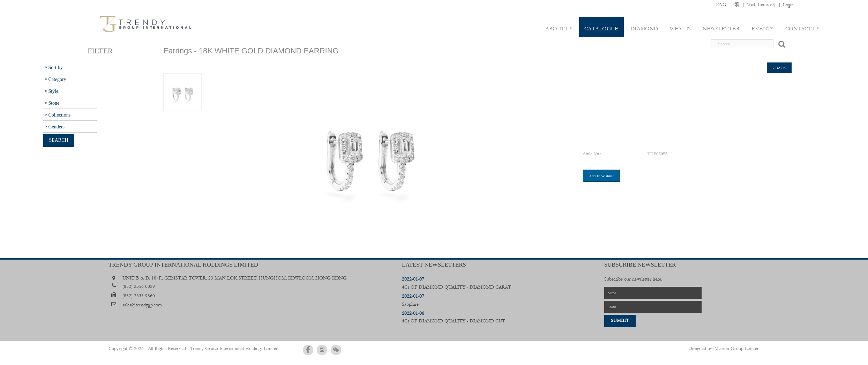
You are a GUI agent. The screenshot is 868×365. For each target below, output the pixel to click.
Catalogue (601, 29)
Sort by (55, 67)
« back (779, 68)
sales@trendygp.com (142, 305)
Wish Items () (761, 5)
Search (58, 140)
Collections (59, 115)
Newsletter (721, 29)
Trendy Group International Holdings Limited (234, 349)
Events (762, 29)
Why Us (680, 29)
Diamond (644, 29)
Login (788, 5)
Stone (54, 103)
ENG (721, 5)
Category (57, 79)
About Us (559, 29)
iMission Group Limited (736, 349)
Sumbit (620, 321)
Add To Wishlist (601, 176)
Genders (56, 127)
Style (53, 91)
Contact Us (802, 29)
